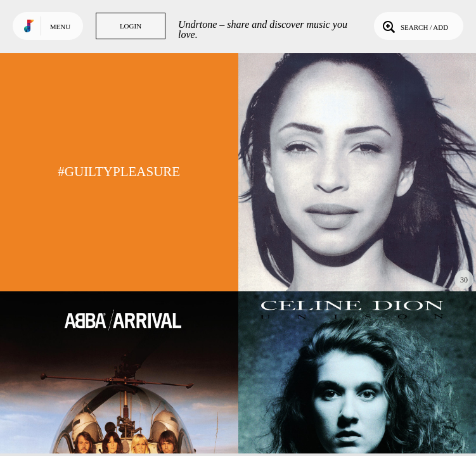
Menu (60, 27)
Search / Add (414, 26)
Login (131, 26)
